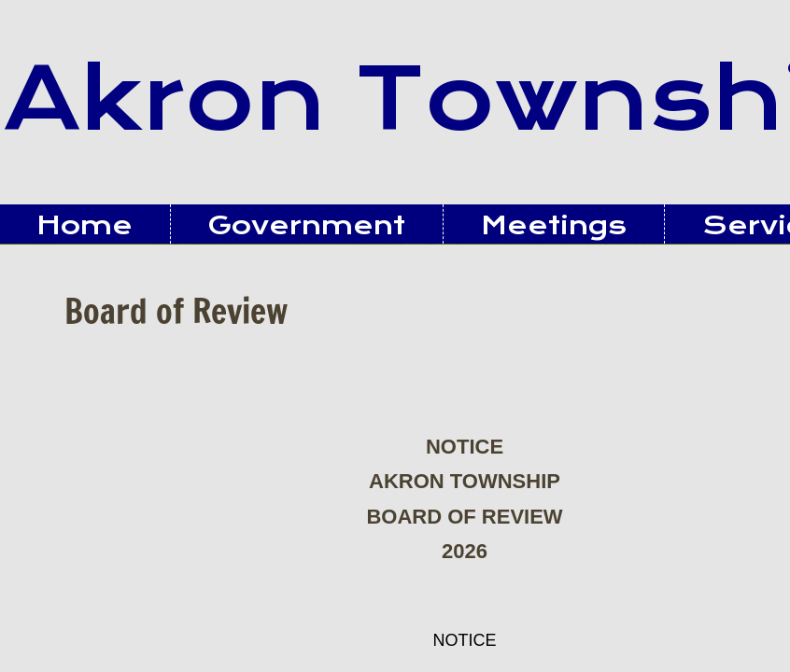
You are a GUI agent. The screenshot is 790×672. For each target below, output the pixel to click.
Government (307, 225)
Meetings (554, 225)
